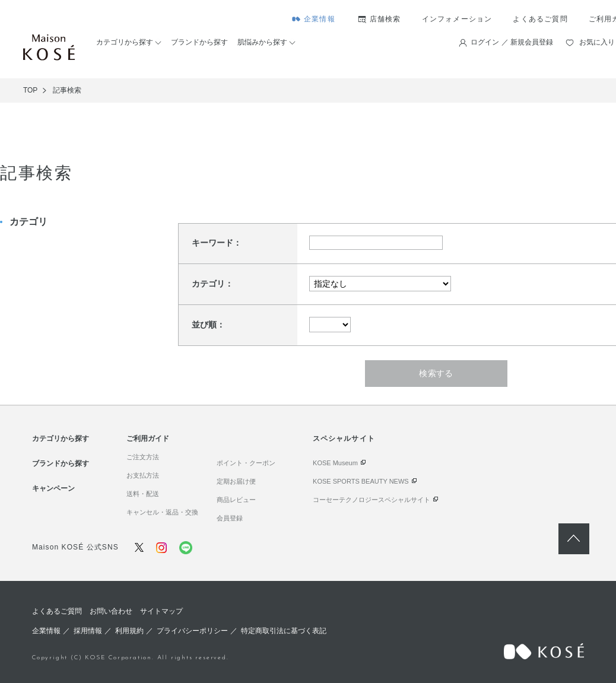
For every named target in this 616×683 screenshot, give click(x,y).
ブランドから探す (199, 42)
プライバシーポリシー (192, 631)
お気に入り (597, 42)
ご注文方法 (143, 457)
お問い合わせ (111, 611)
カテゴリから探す (125, 42)
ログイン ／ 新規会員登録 (512, 42)
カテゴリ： (212, 284)
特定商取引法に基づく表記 (284, 631)
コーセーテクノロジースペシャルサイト (371, 500)
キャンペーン (53, 488)
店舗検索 (385, 19)
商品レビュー (236, 500)
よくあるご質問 (540, 19)
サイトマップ (161, 611)
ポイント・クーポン (246, 463)
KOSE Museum (335, 463)
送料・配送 (143, 494)
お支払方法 (143, 475)
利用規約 (129, 631)
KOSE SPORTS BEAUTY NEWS (361, 481)
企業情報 (320, 19)
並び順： (208, 325)
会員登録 (230, 518)
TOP (30, 90)
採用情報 (88, 631)
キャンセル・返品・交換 (162, 512)
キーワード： (217, 243)
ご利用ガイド (148, 439)
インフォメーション (457, 19)
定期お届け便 (236, 481)
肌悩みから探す (262, 42)
